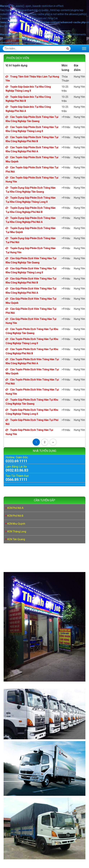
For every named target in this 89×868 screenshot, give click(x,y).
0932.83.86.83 (17, 470)
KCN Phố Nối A (15, 508)
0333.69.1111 (16, 461)
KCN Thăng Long (17, 531)
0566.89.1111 (16, 480)
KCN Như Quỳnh (16, 524)
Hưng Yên (79, 77)
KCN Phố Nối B (15, 516)
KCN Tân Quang (16, 539)
